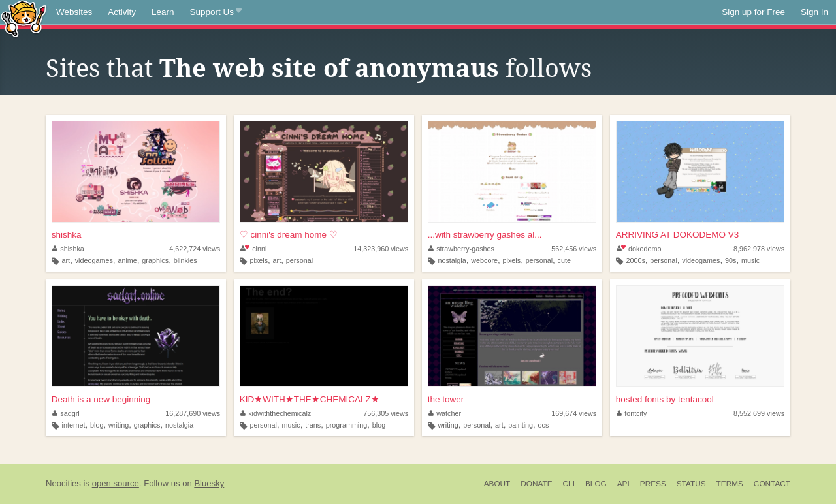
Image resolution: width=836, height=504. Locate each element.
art (66, 260)
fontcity (632, 413)
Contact (772, 484)
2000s (635, 260)
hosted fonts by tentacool (665, 399)
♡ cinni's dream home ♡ (289, 235)
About (497, 484)
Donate (536, 484)
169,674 (574, 413)
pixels (259, 260)
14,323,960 (381, 249)
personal (299, 260)
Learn (163, 12)
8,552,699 (759, 413)
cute (564, 260)
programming (347, 425)
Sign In (814, 12)
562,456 (574, 249)
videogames (94, 260)
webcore (484, 260)
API (623, 484)
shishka (67, 235)
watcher (445, 413)
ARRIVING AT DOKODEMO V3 (678, 235)
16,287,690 (193, 413)
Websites (74, 12)
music (750, 260)
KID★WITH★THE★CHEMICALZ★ (310, 399)
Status (691, 484)
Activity (122, 12)
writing (119, 425)
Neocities (63, 483)
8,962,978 (759, 249)
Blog (596, 484)
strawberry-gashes (461, 249)
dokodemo (639, 249)
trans (313, 425)
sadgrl (66, 413)
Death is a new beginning (101, 399)
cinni (254, 249)
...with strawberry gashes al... (485, 235)
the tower (446, 399)
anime (127, 260)
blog (97, 425)
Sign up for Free (753, 12)
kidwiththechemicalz (276, 413)
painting (521, 425)
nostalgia (452, 260)
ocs (544, 425)
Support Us (216, 12)
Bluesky (209, 483)
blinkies (185, 260)
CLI (569, 484)
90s (731, 260)
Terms (730, 484)
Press (653, 484)
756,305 (386, 413)
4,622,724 (195, 249)
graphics (155, 260)
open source (116, 483)
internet (74, 425)
